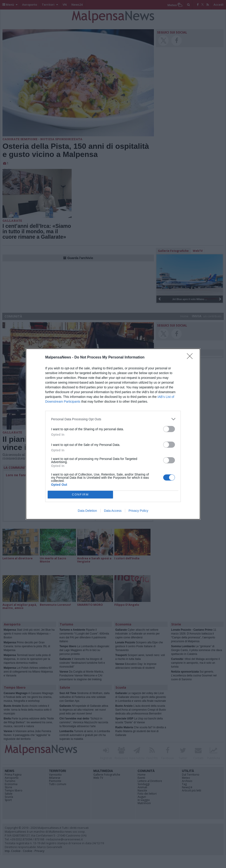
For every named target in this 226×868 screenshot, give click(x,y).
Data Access (113, 511)
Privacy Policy (138, 511)
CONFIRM (80, 495)
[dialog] (113, 434)
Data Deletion (87, 511)
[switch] (169, 429)
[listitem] (113, 419)
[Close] (191, 358)
